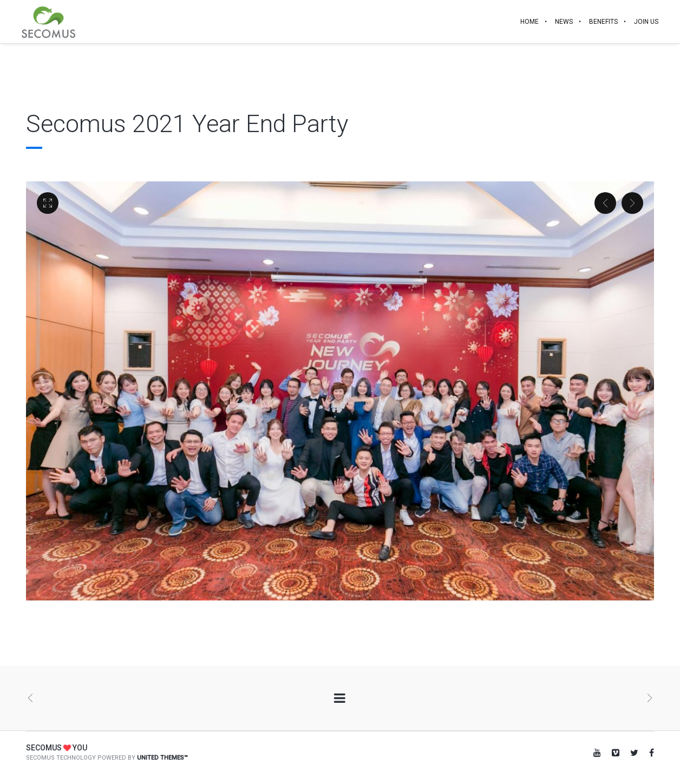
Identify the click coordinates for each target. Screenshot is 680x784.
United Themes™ (162, 758)
